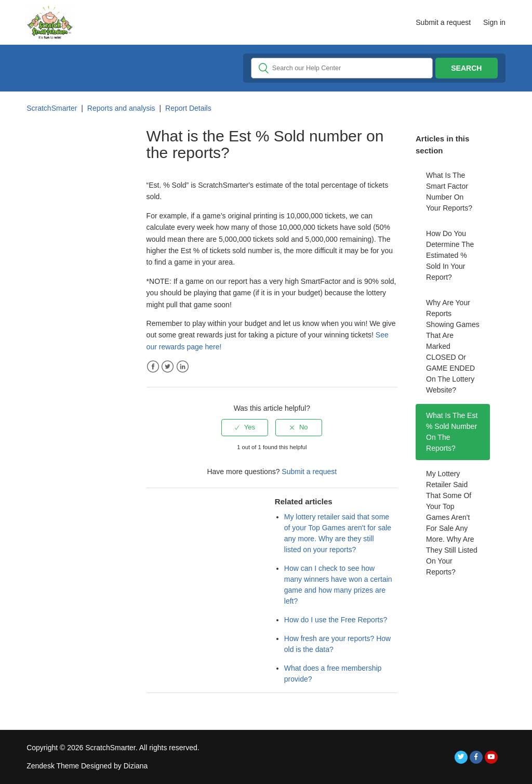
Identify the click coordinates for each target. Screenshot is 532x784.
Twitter (168, 367)
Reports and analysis (121, 108)
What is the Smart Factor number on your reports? (449, 192)
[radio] (245, 427)
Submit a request (443, 22)
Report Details (188, 108)
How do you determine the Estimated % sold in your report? (450, 255)
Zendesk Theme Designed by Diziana (87, 766)
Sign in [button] (494, 22)
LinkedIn (183, 367)
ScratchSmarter (52, 108)
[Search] (342, 68)
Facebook (153, 367)
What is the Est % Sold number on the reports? (452, 432)
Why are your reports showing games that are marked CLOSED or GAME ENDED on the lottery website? (453, 346)
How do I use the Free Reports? (336, 620)
